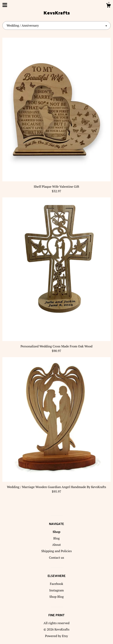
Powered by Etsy (56, 636)
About (57, 545)
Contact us (57, 557)
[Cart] (108, 6)
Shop (56, 532)
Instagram (56, 590)
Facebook (56, 584)
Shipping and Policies (56, 551)
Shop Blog (57, 597)
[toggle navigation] (5, 5)
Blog (57, 538)
